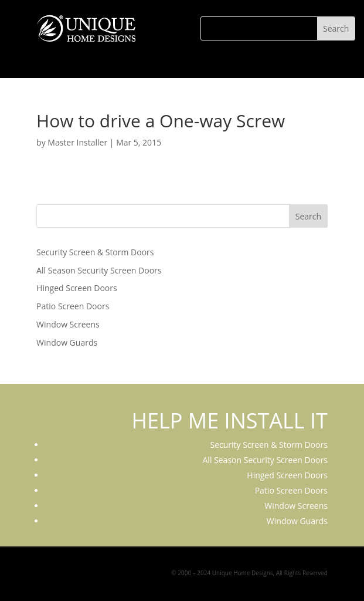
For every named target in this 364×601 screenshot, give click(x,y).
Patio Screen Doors (73, 306)
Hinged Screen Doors (77, 288)
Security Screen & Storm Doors (95, 252)
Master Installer (77, 142)
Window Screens (68, 324)
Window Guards (67, 342)
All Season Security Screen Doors (99, 270)
